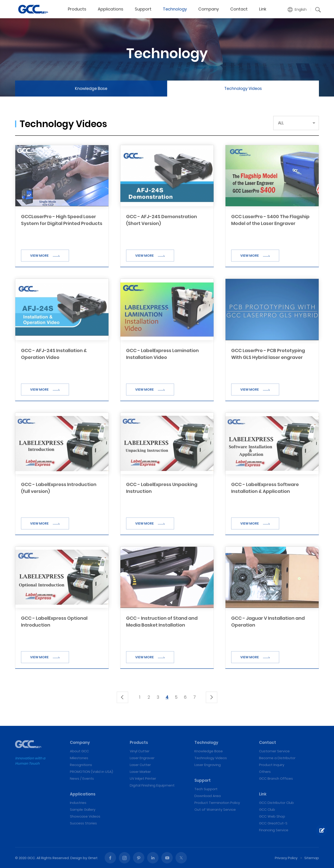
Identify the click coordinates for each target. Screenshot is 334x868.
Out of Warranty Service (215, 809)
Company (209, 9)
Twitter (181, 858)
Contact (239, 9)
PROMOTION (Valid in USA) (91, 772)
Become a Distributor (277, 758)
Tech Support (206, 789)
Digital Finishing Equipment (152, 785)
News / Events (82, 778)
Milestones (79, 758)
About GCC (79, 751)
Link (263, 9)
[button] (297, 10)
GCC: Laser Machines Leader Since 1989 (33, 9)
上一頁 (122, 697)
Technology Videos (243, 89)
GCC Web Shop (272, 816)
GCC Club (267, 809)
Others (265, 772)
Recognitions (81, 765)
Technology (175, 9)
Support (143, 9)
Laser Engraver (142, 758)
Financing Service (274, 830)
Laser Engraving (208, 765)
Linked (153, 858)
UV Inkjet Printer (143, 778)
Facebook (110, 858)
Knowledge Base (91, 89)
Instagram (125, 858)
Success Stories (83, 823)
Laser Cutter (140, 765)
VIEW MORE (45, 256)
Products (77, 9)
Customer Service (274, 751)
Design (76, 858)
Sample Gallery (83, 809)
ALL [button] (281, 123)
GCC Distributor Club (276, 803)
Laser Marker (140, 772)
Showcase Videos (85, 816)
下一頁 (212, 697)
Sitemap (312, 858)
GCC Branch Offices (276, 778)
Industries (78, 803)
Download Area (208, 796)
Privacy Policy (286, 858)
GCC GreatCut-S (273, 823)
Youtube (167, 858)
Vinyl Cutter (140, 751)
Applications (111, 9)
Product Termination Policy (217, 803)
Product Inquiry (272, 765)
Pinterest (139, 858)
